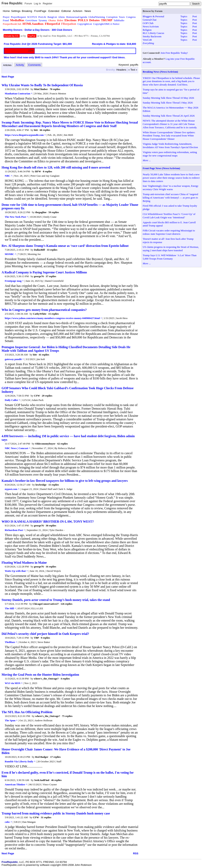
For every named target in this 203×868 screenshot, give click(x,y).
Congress (131, 17)
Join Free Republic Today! (174, 53)
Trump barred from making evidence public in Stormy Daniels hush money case (56, 813)
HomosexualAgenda (77, 17)
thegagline (41, 212)
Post (194, 16)
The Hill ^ (10, 608)
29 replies (47, 396)
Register (47, 3)
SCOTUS (32, 17)
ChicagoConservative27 (46, 604)
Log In (37, 3)
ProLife (42, 17)
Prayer (6, 17)
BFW (38, 171)
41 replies (44, 355)
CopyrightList (85, 24)
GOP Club (148, 23)
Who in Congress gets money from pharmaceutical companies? (44, 310)
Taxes (122, 17)
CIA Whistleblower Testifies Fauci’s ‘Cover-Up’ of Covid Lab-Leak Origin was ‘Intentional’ (169, 216)
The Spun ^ (11, 720)
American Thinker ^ (16, 784)
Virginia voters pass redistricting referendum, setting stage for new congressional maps (170, 154)
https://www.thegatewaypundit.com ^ (25, 135)
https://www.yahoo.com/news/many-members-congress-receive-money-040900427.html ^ (53, 318)
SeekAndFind (42, 780)
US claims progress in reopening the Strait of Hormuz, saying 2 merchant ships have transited (171, 249)
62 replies (63, 444)
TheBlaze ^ (11, 642)
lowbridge (41, 485)
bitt (36, 130)
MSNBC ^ (11, 254)
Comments (34, 65)
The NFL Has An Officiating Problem (27, 712)
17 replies (55, 757)
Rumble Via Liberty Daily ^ (20, 761)
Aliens (61, 17)
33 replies (52, 250)
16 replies (51, 567)
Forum (28, 3)
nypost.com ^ (12, 489)
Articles (7, 65)
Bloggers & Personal (153, 16)
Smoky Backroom (152, 36)
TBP (36, 638)
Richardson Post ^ (15, 530)
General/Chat (150, 20)
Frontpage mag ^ (14, 281)
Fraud (6, 20)
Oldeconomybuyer (45, 444)
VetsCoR (147, 40)
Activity (20, 65)
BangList (52, 17)
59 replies (54, 212)
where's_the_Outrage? (46, 679)
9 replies (45, 638)
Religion (147, 30)
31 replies (46, 817)
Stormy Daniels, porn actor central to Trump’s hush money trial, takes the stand (56, 600)
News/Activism (151, 26)
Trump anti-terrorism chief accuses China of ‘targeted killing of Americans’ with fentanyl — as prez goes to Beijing (170, 198)
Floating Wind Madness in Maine (24, 563)
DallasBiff (39, 250)
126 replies (67, 604)
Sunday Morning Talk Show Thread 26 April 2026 (169, 116)
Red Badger (42, 757)
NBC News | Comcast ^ (18, 448)
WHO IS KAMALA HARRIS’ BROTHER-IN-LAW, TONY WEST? (48, 522)
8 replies (47, 171)
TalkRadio (119, 20)
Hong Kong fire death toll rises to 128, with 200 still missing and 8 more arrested (56, 167)
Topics (184, 16)
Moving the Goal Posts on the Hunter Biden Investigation (40, 675)
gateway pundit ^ (14, 359)
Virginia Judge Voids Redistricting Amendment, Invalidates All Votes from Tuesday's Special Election (170, 146)
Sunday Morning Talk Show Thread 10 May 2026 (168, 98)
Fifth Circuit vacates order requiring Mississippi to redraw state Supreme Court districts (169, 232)
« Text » (133, 70)
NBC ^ (9, 176)
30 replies (51, 525)
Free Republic (12, 3)
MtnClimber (41, 89)
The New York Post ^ (16, 217)
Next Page (8, 77)
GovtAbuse (31, 20)
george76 (39, 276)
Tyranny (43, 20)
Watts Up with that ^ (16, 571)
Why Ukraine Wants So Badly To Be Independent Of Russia (42, 85)
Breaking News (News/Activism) (160, 72)
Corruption (112, 17)
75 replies (67, 716)
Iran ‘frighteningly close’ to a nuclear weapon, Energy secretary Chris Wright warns (171, 188)
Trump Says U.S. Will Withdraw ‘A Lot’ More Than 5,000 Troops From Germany (170, 257)
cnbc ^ (8, 822)
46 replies (56, 780)
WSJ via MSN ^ (14, 683)
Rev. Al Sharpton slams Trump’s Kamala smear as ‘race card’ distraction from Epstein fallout (65, 246)
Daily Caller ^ (12, 400)
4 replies (65, 679)
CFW (37, 396)
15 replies (54, 314)
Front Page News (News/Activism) (161, 168)
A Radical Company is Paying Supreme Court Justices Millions (44, 272)
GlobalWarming (97, 17)
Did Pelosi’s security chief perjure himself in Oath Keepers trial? (45, 634)
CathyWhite (40, 314)
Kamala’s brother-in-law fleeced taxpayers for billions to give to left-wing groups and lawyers (65, 481)
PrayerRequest (18, 17)
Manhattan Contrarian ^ (19, 93)
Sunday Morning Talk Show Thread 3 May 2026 (168, 103)
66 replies (45, 130)
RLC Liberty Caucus (153, 33)
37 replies (51, 276)
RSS (136, 853)
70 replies (55, 89)
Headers (121, 70)
